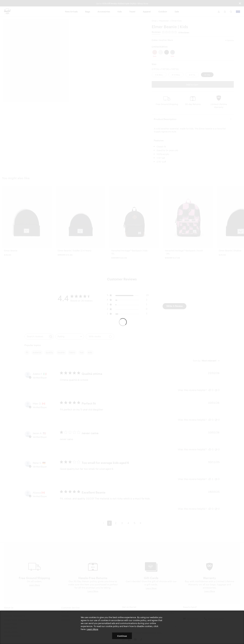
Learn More (92, 629)
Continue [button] (122, 636)
